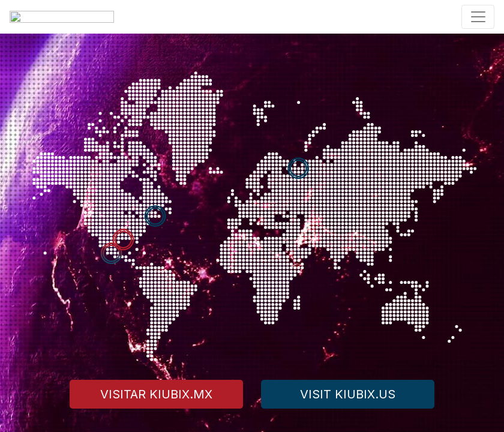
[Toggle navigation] (478, 17)
